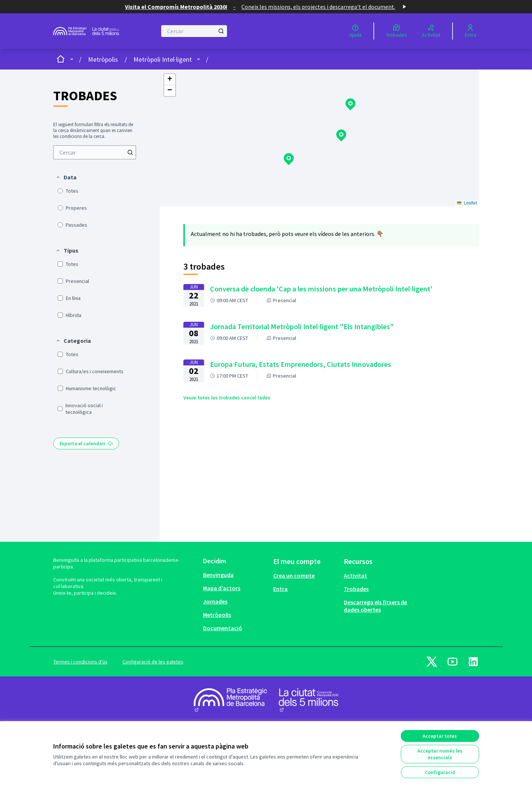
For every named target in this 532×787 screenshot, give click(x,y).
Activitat (355, 575)
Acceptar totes (440, 736)
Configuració (440, 772)
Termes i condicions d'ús (80, 662)
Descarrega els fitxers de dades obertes (375, 606)
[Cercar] (194, 31)
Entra (280, 589)
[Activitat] (431, 31)
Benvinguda (218, 575)
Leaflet (467, 203)
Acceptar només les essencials (440, 754)
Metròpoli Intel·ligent (163, 59)
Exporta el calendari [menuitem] (86, 443)
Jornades (215, 601)
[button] (66, 177)
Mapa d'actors (222, 588)
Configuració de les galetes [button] (153, 662)
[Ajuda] (355, 31)
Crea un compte (294, 575)
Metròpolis (103, 59)
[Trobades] (397, 31)
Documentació (223, 628)
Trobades (356, 589)
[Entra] (470, 31)
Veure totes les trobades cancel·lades (227, 398)
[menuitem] (95, 152)
